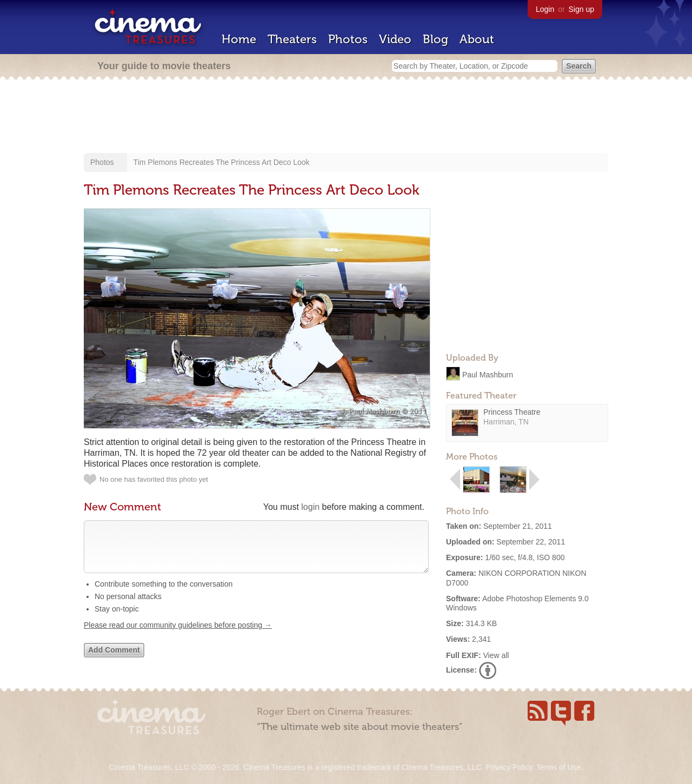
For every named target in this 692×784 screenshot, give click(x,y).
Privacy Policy (509, 767)
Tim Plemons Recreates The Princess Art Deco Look (222, 162)
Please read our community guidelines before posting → (178, 636)
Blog (435, 39)
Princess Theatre (512, 412)
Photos (348, 39)
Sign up (581, 9)
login (310, 507)
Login (545, 9)
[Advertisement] (346, 117)
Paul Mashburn (488, 374)
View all (496, 655)
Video (395, 39)
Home (239, 39)
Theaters (292, 39)
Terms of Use (558, 767)
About (477, 39)
